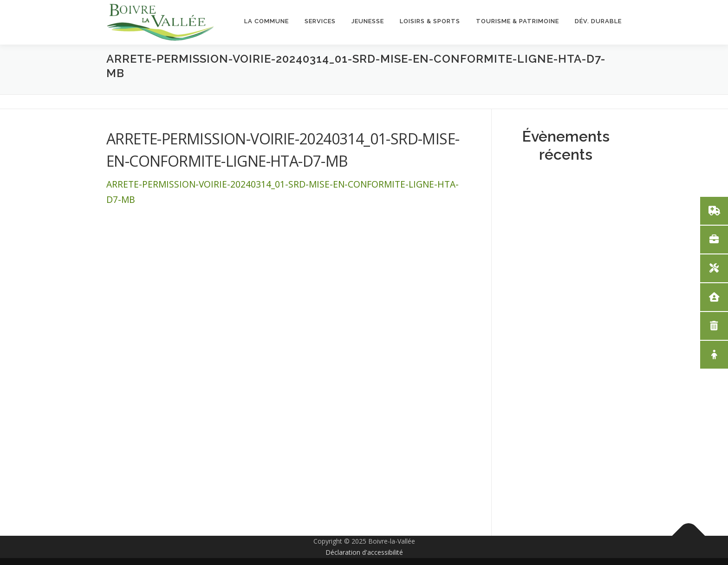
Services (320, 21)
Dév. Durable (598, 21)
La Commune (266, 21)
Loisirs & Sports (430, 21)
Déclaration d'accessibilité (364, 552)
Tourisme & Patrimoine (517, 21)
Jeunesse (368, 21)
